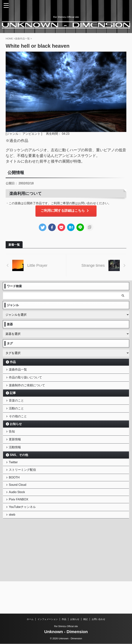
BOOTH (15, 500)
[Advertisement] (31, 576)
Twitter (14, 481)
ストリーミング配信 (23, 490)
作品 (13, 363)
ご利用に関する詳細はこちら (65, 211)
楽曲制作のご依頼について (28, 391)
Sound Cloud (19, 509)
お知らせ (16, 436)
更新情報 (16, 454)
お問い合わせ (98, 619)
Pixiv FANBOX (19, 527)
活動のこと (17, 417)
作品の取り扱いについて (26, 381)
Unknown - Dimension (66, 632)
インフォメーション (48, 619)
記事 (13, 399)
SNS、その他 (19, 472)
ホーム (30, 619)
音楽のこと (17, 408)
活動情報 (16, 464)
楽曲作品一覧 (19, 371)
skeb (13, 546)
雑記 (85, 619)
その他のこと (19, 427)
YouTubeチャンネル (23, 537)
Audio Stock (18, 518)
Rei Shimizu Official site (66, 627)
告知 (13, 444)
